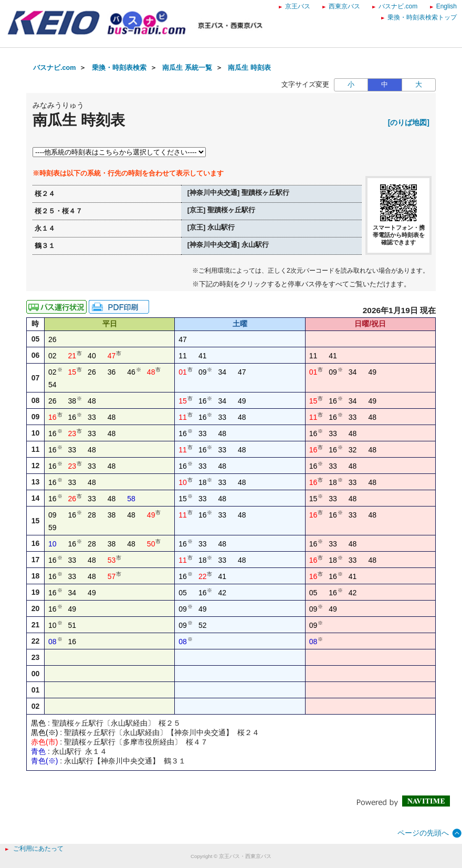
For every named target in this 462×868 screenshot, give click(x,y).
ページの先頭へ (423, 833)
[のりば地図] (409, 122)
